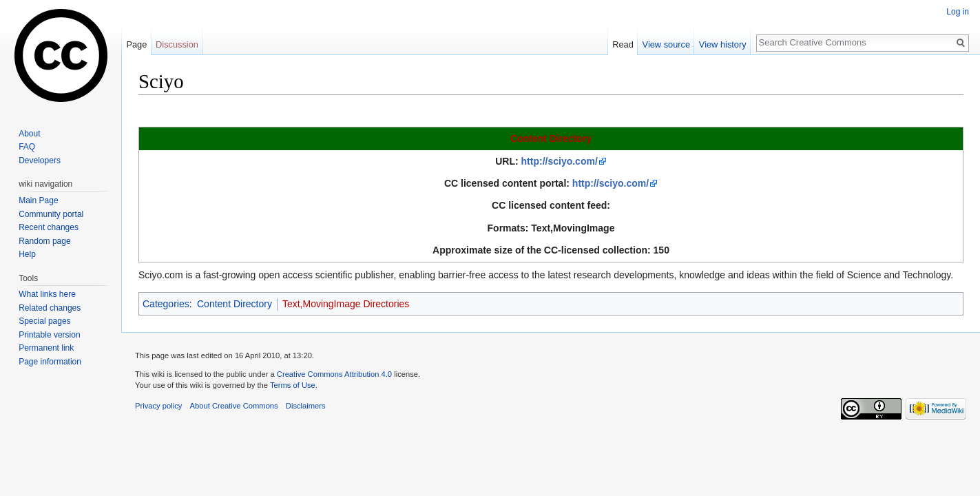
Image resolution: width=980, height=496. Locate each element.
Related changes (50, 308)
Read (623, 44)
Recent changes (49, 227)
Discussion (177, 44)
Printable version (49, 335)
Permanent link (46, 348)
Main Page (38, 200)
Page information (50, 362)
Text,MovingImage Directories (346, 304)
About (29, 134)
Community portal (51, 214)
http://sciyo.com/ (560, 161)
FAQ (27, 147)
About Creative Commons (234, 406)
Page (136, 44)
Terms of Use (293, 385)
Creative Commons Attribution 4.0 (334, 374)
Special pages (44, 321)
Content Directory (551, 138)
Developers (40, 161)
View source (666, 44)
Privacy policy (158, 406)
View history (723, 44)
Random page (44, 241)
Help (27, 254)
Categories (166, 304)
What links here (47, 294)
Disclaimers (306, 406)
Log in (958, 12)
